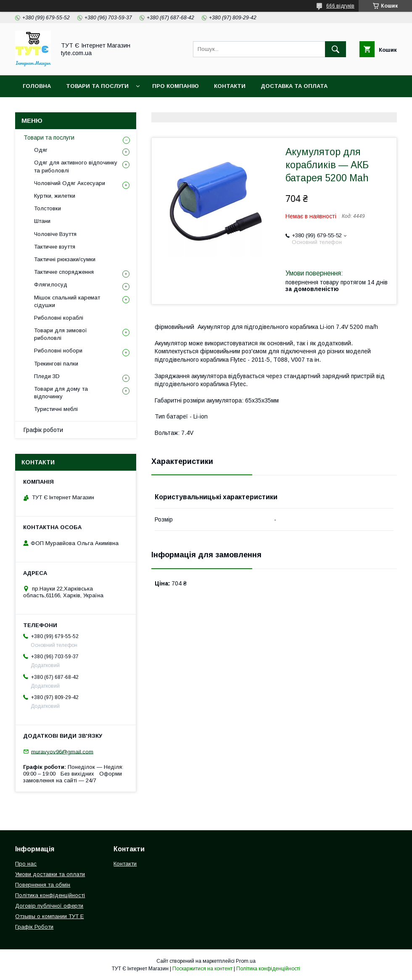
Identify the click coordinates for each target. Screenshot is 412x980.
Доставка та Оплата (294, 86)
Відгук (305, 108)
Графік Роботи (34, 927)
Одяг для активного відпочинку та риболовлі (76, 166)
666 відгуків (340, 6)
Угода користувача (248, 108)
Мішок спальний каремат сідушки (67, 301)
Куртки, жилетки (55, 196)
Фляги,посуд (51, 285)
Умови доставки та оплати (50, 874)
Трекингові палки (56, 364)
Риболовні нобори (58, 351)
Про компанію (176, 86)
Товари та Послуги (97, 86)
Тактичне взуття (55, 247)
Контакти (230, 86)
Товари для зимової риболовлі (61, 334)
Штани (42, 221)
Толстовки (48, 208)
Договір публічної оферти (49, 906)
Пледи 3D (47, 376)
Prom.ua (246, 961)
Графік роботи (43, 430)
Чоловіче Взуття (55, 234)
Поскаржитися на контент (202, 969)
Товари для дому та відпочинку (61, 393)
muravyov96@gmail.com (62, 751)
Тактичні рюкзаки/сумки (65, 259)
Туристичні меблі (56, 409)
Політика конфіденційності (155, 108)
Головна (37, 86)
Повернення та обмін (58, 108)
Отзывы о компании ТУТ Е (49, 916)
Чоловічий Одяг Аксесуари (70, 183)
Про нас (26, 864)
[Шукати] (335, 49)
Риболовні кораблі (59, 318)
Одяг (41, 150)
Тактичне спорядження (64, 272)
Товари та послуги (49, 138)
